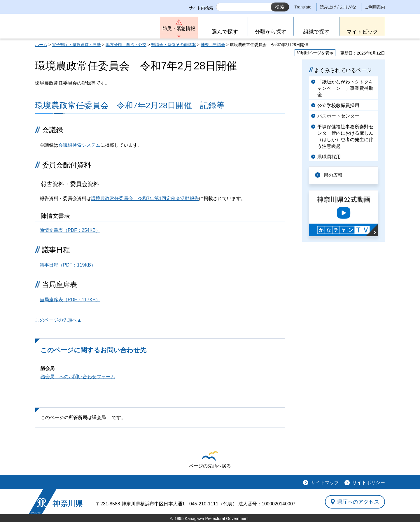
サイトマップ (325, 482)
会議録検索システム (79, 145)
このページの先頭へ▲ (58, 320)
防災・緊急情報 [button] (179, 28)
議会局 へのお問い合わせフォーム (78, 377)
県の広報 (333, 175)
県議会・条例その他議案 (174, 45)
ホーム (41, 45)
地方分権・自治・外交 (126, 45)
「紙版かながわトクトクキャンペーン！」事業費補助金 (345, 88)
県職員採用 (329, 157)
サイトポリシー (369, 482)
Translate (303, 7)
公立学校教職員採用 (338, 105)
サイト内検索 (201, 8)
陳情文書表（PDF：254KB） (70, 230)
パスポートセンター (338, 116)
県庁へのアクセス (358, 502)
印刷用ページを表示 (315, 53)
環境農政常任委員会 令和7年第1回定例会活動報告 (145, 198)
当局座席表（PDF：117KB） (70, 300)
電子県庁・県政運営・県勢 (76, 45)
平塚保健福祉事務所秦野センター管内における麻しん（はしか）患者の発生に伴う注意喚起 (345, 136)
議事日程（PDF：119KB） (68, 265)
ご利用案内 (375, 7)
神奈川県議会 (213, 45)
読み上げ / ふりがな (338, 7)
